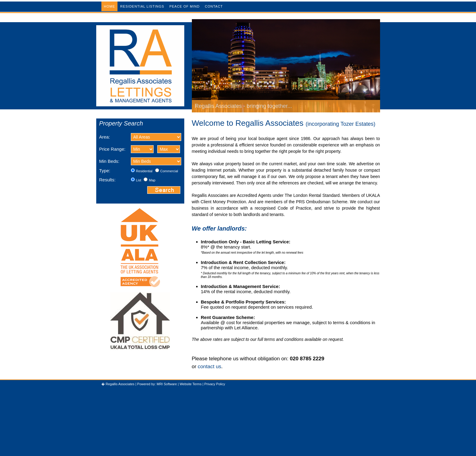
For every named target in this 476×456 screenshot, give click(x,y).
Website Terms (191, 384)
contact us (209, 367)
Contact (214, 6)
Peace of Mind (185, 6)
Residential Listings (142, 6)
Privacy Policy (215, 384)
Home (109, 6)
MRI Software (167, 384)
